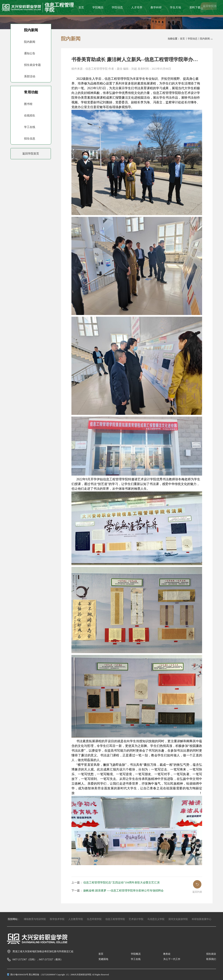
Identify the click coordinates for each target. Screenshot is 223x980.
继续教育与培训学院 (35, 919)
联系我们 (211, 959)
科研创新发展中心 (202, 919)
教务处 (167, 954)
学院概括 (98, 7)
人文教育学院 (76, 919)
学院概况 (136, 954)
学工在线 (136, 959)
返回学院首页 (209, 7)
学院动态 (117, 7)
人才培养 (137, 7)
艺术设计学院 (136, 919)
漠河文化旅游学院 (178, 919)
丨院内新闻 (204, 39)
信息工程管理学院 (115, 919)
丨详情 (211, 39)
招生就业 (211, 954)
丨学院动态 (191, 39)
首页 (81, 7)
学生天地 (175, 7)
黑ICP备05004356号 (19, 975)
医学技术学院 (57, 919)
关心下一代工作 (172, 959)
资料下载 (195, 7)
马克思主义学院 (156, 919)
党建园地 (103, 959)
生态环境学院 (94, 919)
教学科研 (156, 7)
